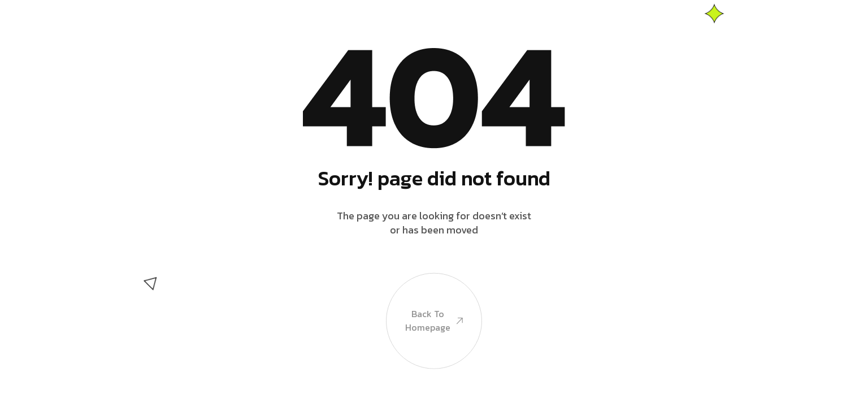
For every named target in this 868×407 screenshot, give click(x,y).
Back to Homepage (434, 328)
